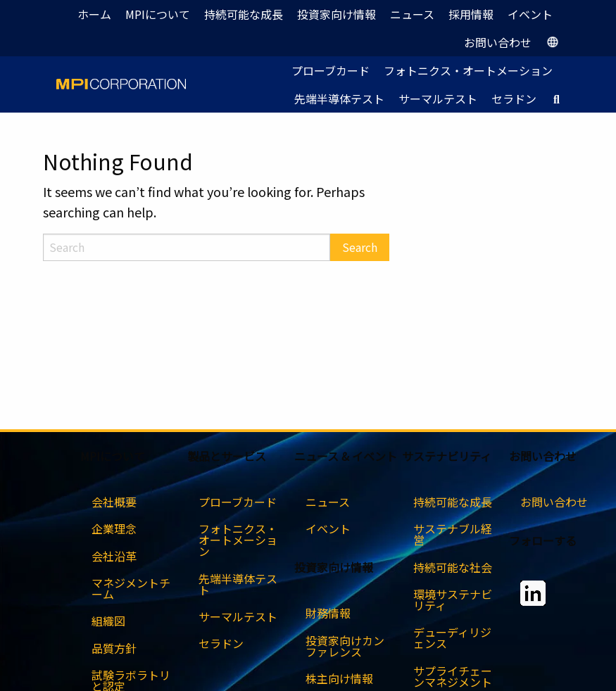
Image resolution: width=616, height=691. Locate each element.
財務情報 (328, 613)
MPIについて (158, 14)
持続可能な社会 (453, 567)
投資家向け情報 (337, 14)
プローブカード (331, 70)
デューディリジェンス (452, 638)
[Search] (187, 247)
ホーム (94, 14)
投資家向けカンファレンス (345, 646)
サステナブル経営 (453, 534)
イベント (530, 14)
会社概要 (114, 502)
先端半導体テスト (339, 99)
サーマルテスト (438, 99)
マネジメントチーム (131, 588)
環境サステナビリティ (453, 600)
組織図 (108, 621)
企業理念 (114, 528)
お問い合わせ (498, 42)
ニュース (412, 14)
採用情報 (471, 14)
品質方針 (114, 648)
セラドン (514, 99)
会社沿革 (114, 556)
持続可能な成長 (244, 14)
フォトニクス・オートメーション (468, 70)
